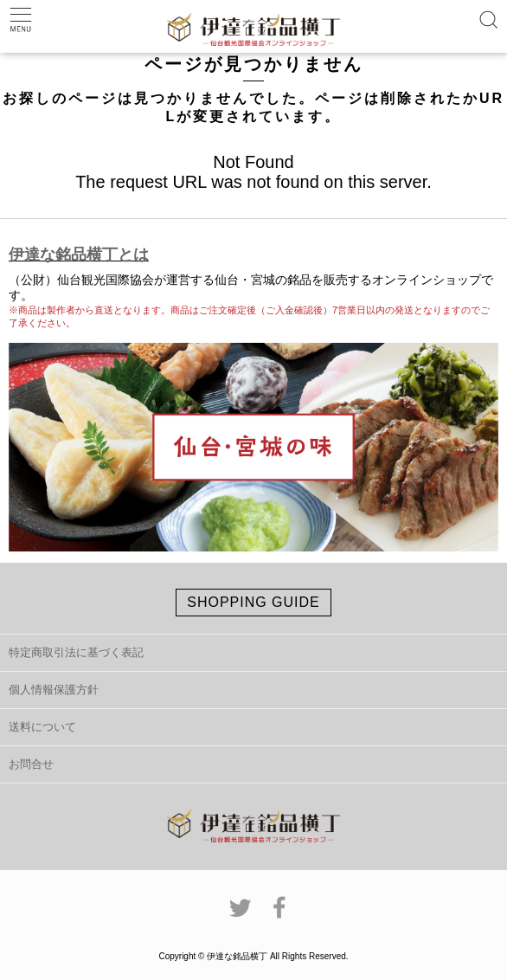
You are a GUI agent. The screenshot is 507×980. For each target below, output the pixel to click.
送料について (42, 727)
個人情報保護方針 (54, 690)
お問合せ (31, 764)
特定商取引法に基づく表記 (76, 652)
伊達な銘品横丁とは (79, 255)
